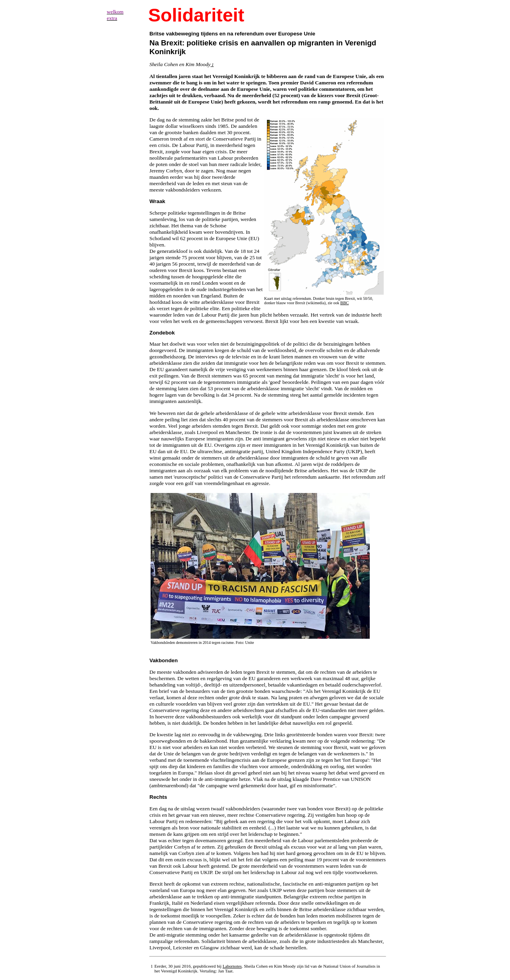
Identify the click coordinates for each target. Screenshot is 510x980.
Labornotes (232, 966)
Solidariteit (196, 15)
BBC (344, 303)
